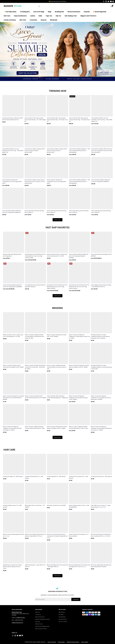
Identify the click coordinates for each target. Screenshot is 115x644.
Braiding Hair (59, 12)
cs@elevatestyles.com (17, 623)
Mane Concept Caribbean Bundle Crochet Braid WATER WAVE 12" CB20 (35, 427)
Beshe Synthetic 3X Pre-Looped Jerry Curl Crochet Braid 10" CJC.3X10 (57, 255)
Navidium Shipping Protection (42, 619)
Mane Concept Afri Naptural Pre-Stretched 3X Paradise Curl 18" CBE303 (13, 366)
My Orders (61, 615)
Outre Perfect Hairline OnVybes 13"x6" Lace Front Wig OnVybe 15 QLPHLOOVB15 (35, 151)
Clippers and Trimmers (88, 16)
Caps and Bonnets (20, 16)
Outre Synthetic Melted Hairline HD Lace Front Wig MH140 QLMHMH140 (12, 212)
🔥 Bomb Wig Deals (100, 12)
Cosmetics (33, 20)
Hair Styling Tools (71, 16)
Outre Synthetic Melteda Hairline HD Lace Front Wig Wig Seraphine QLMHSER (79, 256)
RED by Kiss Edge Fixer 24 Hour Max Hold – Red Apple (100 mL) (57, 566)
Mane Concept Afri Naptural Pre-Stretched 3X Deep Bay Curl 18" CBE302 (36, 397)
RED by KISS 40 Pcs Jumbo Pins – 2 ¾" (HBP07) (35, 506)
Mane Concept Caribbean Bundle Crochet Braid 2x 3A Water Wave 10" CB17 (57, 367)
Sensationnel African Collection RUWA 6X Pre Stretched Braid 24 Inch (13, 119)
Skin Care (23, 20)
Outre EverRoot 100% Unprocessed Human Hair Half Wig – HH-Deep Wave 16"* (79, 120)
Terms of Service (63, 622)
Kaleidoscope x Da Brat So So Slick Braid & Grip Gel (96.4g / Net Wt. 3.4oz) (12, 567)
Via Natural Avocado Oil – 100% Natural (101, 476)
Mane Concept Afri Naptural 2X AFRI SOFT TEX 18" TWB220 (57, 336)
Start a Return (85, 642)
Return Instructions (40, 617)
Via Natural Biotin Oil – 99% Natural (56, 476)
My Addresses (62, 617)
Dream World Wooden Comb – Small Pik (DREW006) (79, 506)
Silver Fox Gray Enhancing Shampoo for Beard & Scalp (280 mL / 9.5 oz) (35, 535)
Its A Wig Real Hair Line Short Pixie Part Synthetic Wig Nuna (35, 286)
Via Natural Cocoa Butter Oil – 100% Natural (79, 477)
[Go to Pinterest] (113, 1)
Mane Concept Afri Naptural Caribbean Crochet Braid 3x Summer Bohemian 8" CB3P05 (101, 398)
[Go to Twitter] (108, 1)
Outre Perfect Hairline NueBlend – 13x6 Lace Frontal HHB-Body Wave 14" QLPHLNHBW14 (79, 151)
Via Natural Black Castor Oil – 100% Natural (12, 506)
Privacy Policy (61, 642)
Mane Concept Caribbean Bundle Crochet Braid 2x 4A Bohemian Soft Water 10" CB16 (35, 336)
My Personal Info (63, 619)
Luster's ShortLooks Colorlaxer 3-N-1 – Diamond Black (79, 535)
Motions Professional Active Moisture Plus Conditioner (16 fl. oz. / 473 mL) (101, 535)
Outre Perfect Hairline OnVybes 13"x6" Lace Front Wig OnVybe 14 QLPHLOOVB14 (57, 151)
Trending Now (25, 12)
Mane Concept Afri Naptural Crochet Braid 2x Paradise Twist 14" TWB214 (57, 427)
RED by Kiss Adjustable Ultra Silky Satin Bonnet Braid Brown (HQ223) (101, 566)
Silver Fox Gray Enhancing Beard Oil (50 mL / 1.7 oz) (13, 535)
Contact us (38, 615)
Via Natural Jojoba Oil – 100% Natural (13, 476)
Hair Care (7, 16)
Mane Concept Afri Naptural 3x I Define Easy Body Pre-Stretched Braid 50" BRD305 (14, 398)
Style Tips (38, 622)
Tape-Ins (49, 16)
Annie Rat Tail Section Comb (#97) (57, 505)
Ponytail (87, 12)
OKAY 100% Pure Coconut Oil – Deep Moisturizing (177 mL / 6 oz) (101, 506)
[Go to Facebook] (104, 1)
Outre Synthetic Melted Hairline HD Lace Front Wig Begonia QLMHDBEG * (13, 286)
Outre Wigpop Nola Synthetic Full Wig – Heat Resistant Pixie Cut (101, 286)
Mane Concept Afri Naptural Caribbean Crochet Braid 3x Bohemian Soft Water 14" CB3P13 (101, 428)
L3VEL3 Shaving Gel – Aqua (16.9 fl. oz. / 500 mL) (35, 566)
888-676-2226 (21, 618)
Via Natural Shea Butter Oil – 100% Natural (34, 477)
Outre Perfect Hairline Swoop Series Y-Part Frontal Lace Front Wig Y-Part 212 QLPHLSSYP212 (35, 182)
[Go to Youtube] (111, 1)
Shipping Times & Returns (73, 642)
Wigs (50, 12)
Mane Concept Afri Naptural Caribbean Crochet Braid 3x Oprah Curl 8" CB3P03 (78, 398)
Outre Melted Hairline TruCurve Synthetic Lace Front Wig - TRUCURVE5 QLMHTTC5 (13, 151)
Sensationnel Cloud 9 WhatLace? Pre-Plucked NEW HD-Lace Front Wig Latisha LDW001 (35, 256)
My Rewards (62, 612)
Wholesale (54, 20)
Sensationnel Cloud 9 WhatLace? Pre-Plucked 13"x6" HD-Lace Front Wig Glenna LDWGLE (79, 287)
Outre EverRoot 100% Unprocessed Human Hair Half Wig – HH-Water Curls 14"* (57, 120)
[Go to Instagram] (106, 1)
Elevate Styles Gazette (41, 629)
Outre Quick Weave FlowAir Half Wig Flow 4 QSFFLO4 (56, 212)
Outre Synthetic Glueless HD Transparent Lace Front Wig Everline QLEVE (12, 182)
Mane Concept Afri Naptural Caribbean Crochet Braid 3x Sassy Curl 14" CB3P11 (79, 336)
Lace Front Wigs (39, 12)
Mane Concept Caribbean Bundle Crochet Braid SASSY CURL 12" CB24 (78, 427)
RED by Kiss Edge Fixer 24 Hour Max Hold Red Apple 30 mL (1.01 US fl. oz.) (79, 566)
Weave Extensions (74, 12)
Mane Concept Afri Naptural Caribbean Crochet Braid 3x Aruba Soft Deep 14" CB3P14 (12, 428)
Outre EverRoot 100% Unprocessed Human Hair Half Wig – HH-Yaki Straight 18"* (35, 120)
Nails (40, 16)
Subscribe (76, 599)
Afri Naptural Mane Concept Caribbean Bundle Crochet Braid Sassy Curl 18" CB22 (101, 367)
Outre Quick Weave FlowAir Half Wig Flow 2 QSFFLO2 (101, 212)
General (44, 20)
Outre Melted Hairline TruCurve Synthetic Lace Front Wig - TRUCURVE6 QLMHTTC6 (102, 120)
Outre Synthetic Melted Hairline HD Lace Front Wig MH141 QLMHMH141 (101, 181)
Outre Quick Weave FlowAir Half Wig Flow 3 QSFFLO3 (79, 212)
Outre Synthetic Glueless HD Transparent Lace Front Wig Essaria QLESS (56, 182)
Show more (58, 220)
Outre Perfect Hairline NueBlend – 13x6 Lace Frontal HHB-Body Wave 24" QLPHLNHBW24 (79, 182)
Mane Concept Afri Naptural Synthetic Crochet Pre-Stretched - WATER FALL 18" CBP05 (35, 367)
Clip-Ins (58, 16)
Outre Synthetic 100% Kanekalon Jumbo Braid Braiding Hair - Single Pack (57, 397)
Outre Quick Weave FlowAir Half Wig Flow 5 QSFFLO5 (34, 212)
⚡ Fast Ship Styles (10, 12)
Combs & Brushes (10, 20)
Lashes (33, 16)
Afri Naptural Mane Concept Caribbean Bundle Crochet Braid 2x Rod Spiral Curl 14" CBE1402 (100, 336)
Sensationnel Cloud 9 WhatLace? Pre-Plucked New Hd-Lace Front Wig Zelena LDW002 (57, 287)
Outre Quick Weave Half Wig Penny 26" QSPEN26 (101, 255)
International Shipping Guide (42, 626)
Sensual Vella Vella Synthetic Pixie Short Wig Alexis (12, 255)
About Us (37, 612)
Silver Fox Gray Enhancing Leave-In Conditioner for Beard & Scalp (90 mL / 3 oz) (57, 536)
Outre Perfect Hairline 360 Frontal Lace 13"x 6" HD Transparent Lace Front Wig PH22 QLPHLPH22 (102, 151)
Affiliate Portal (39, 624)
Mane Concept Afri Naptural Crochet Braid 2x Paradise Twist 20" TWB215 (79, 366)
